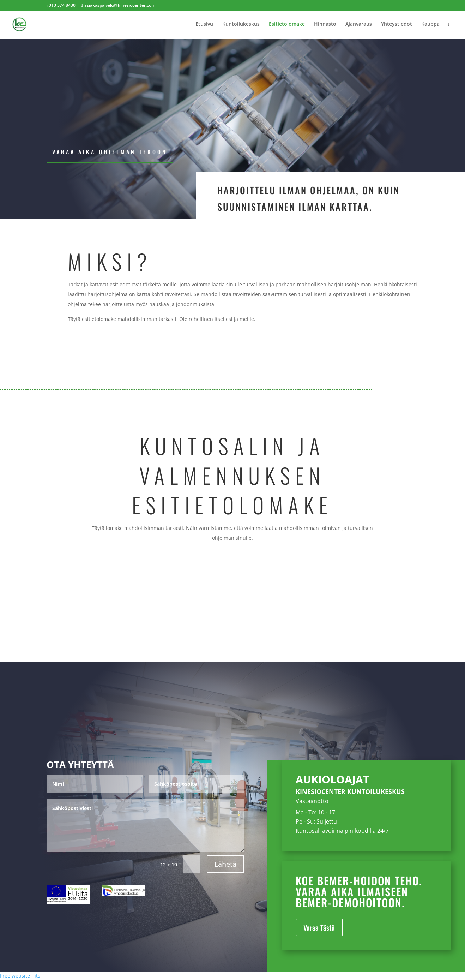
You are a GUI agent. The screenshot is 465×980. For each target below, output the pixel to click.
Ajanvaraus (359, 25)
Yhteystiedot (397, 25)
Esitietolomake (287, 25)
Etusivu (204, 25)
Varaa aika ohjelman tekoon (110, 152)
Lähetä (225, 864)
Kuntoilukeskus (241, 25)
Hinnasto (325, 25)
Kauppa (430, 25)
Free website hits (20, 976)
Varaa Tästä (319, 927)
